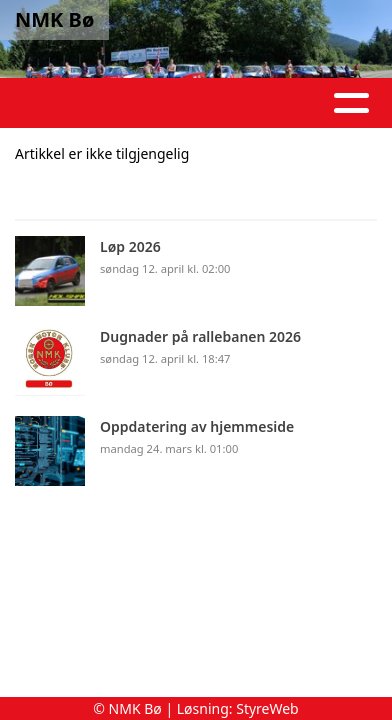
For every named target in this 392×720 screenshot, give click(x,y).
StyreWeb (267, 708)
